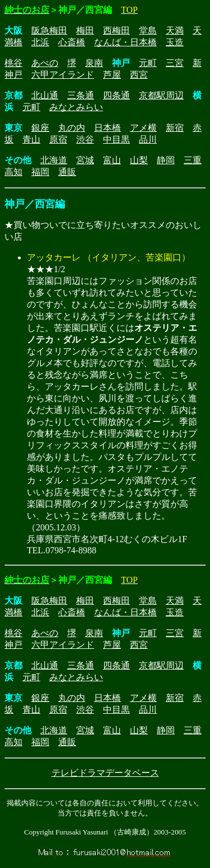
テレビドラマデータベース (105, 773)
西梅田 (116, 30)
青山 (31, 139)
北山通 (45, 95)
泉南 (94, 63)
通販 (67, 172)
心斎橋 (72, 42)
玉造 (175, 42)
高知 (13, 172)
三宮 (175, 63)
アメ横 (143, 128)
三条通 (81, 95)
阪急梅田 (49, 30)
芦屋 (112, 75)
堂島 (148, 30)
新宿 (175, 128)
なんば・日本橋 (125, 42)
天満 (175, 30)
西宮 (139, 75)
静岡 (166, 160)
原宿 (58, 139)
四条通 (116, 95)
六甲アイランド (63, 75)
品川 (148, 139)
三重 (193, 160)
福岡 (40, 172)
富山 (112, 160)
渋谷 (85, 139)
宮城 (85, 160)
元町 (148, 63)
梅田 (85, 30)
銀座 (40, 128)
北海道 (54, 160)
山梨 (139, 160)
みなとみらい (76, 107)
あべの (45, 63)
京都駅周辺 (161, 95)
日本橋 (108, 128)
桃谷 (13, 63)
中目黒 (116, 139)
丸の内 (72, 128)
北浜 (40, 42)
